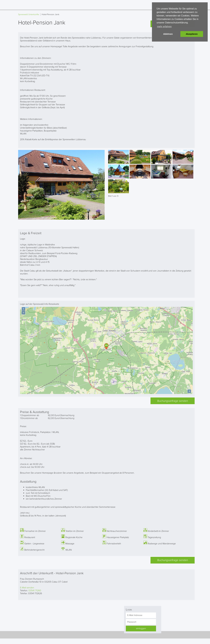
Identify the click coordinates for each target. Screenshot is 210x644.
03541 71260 (35, 590)
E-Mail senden (27, 587)
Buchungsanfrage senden (173, 400)
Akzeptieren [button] (192, 34)
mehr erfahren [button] (164, 27)
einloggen (141, 628)
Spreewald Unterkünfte (29, 14)
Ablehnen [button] (168, 34)
